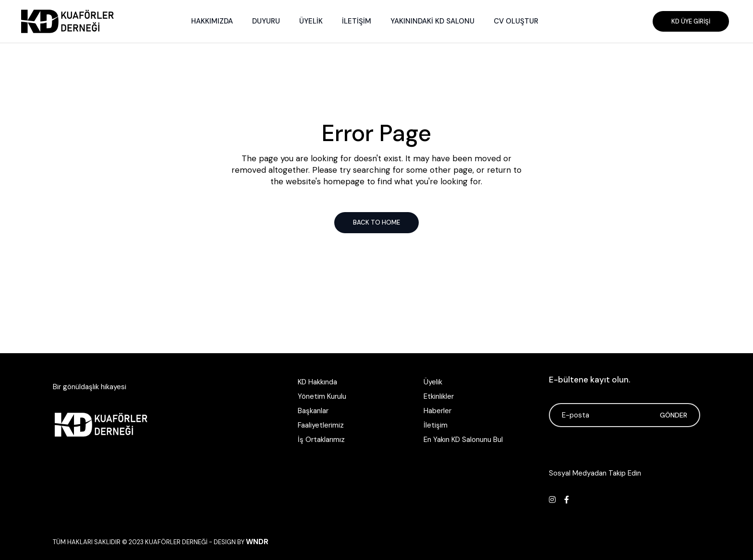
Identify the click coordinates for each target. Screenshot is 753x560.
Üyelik (433, 382)
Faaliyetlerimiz (321, 425)
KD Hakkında (317, 382)
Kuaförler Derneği (176, 542)
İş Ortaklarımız (321, 440)
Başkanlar (313, 411)
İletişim (436, 425)
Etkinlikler (439, 396)
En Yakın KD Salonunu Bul (463, 440)
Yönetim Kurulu (322, 396)
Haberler (437, 411)
